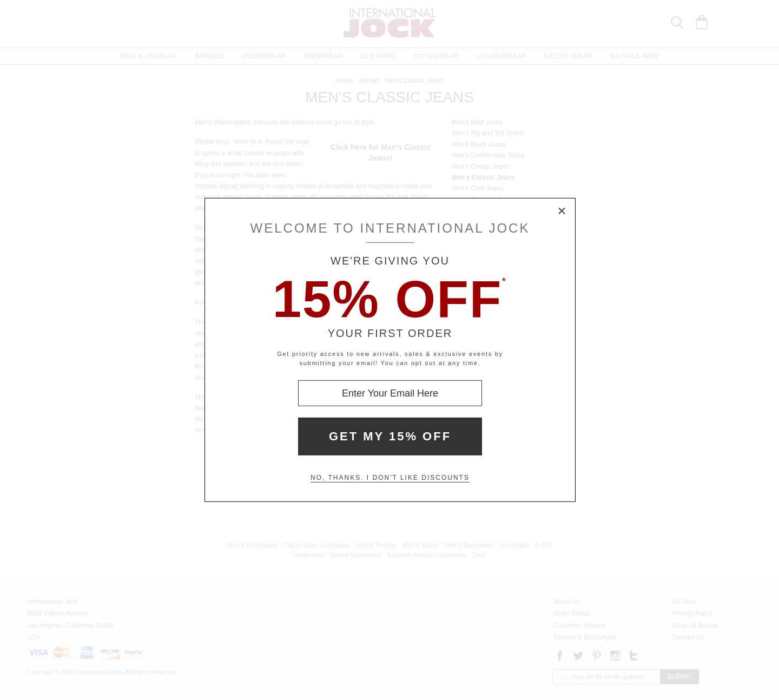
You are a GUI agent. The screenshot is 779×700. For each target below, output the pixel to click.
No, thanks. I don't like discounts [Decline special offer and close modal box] (390, 478)
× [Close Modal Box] (562, 212)
